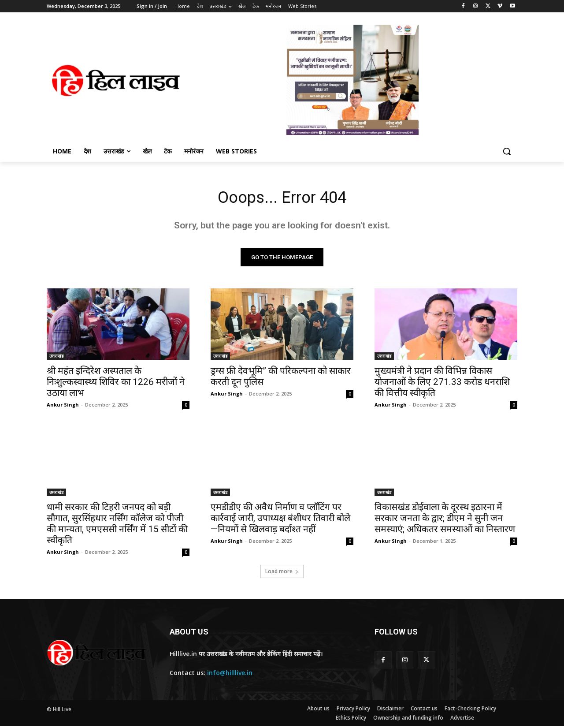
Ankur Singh (63, 407)
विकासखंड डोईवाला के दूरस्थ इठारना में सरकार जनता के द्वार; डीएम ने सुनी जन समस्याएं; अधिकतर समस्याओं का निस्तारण (445, 520)
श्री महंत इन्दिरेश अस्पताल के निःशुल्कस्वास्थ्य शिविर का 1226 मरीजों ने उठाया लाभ (116, 384)
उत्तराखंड (56, 358)
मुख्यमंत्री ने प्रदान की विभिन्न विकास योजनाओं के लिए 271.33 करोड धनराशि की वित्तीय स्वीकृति (442, 384)
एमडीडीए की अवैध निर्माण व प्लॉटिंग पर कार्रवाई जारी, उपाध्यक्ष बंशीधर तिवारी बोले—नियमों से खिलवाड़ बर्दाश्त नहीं (280, 520)
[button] (507, 151)
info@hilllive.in (230, 675)
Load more (282, 573)
